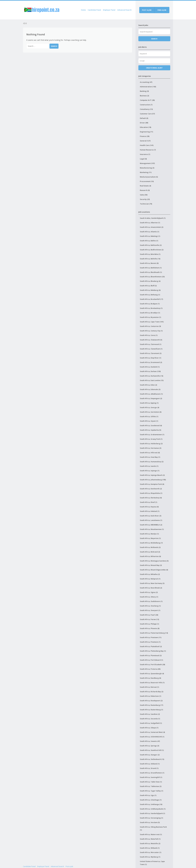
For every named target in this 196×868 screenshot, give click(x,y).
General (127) (145, 141)
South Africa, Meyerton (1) (150, 538)
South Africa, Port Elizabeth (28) (152, 664)
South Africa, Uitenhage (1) (151, 800)
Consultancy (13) (146, 109)
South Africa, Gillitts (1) (149, 416)
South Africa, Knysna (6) (149, 507)
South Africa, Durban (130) (150, 371)
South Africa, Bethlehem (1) (151, 268)
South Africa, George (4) (149, 407)
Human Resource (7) (148, 150)
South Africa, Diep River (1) (150, 358)
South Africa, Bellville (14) (150, 259)
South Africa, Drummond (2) (151, 362)
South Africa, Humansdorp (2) (152, 462)
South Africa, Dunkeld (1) (150, 367)
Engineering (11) (146, 132)
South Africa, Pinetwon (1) (150, 642)
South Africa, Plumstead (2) (151, 655)
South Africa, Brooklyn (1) (150, 313)
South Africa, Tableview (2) (151, 786)
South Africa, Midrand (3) (150, 552)
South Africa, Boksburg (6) (150, 290)
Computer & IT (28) (147, 100)
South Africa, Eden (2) (148, 385)
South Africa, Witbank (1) (150, 848)
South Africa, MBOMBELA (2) (151, 525)
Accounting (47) (146, 82)
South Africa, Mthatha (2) (150, 574)
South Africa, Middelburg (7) (151, 543)
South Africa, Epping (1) (149, 403)
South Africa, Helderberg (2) (151, 444)
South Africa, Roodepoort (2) (151, 701)
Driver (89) (144, 123)
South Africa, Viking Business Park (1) (153, 828)
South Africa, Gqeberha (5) (150, 430)
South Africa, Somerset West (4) (152, 732)
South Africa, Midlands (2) (150, 547)
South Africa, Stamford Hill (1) (152, 750)
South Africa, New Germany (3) (152, 583)
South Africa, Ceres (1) (149, 335)
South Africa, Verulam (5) (150, 822)
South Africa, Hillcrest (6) (150, 453)
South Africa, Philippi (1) (149, 624)
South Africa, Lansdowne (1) (151, 520)
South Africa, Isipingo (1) (150, 471)
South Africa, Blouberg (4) (150, 281)
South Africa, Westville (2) (150, 843)
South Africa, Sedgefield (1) (151, 723)
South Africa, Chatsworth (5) (151, 340)
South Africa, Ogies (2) (149, 592)
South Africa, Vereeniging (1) (151, 818)
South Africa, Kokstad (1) (150, 511)
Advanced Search (124, 10)
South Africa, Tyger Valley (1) (151, 791)
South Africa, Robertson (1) (150, 696)
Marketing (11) (146, 172)
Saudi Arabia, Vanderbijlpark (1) (153, 218)
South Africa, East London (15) (152, 380)
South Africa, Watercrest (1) (151, 834)
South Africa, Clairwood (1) (151, 344)
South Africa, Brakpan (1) (150, 304)
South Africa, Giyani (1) (149, 421)
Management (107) (147, 163)
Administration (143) (148, 87)
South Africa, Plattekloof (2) (151, 646)
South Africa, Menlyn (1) (149, 534)
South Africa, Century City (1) (151, 331)
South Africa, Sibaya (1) (149, 728)
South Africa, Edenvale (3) (150, 389)
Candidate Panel (94, 10)
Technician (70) (146, 204)
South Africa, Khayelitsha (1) (151, 493)
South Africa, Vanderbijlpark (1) (152, 813)
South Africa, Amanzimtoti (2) (152, 227)
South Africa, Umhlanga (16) (151, 804)
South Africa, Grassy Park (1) (151, 439)
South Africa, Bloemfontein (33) (152, 277)
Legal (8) (143, 159)
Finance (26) (145, 136)
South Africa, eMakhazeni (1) (151, 394)
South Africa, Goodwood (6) (151, 425)
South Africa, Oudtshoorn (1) (151, 601)
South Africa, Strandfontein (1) (152, 773)
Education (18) (145, 127)
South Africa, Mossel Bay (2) (151, 565)
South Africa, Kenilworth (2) (151, 489)
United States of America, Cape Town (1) (152, 863)
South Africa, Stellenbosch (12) (152, 759)
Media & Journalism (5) (149, 177)
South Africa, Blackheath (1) (151, 272)
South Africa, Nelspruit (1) (150, 579)
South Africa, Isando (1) (149, 466)
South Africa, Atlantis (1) (149, 232)
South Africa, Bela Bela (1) (150, 254)
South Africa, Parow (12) (149, 619)
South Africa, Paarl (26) (149, 615)
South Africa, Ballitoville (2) (151, 245)
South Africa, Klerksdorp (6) (151, 498)
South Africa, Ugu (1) (148, 795)
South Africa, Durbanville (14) (151, 376)
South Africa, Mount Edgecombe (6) (154, 570)
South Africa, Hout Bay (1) (150, 457)
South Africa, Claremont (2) (151, 353)
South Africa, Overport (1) (150, 610)
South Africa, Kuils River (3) (151, 516)
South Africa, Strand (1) (149, 768)
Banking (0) (144, 91)
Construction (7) (146, 105)
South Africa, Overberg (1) (150, 606)
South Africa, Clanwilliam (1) (151, 349)
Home (83, 10)
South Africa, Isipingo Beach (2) (152, 475)
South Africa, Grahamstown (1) (152, 435)
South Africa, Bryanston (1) (150, 317)
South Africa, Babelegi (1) (150, 236)
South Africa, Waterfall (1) (150, 839)
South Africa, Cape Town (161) (152, 322)
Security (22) (145, 199)
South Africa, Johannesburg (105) (153, 480)
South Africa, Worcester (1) (151, 852)
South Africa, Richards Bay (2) (152, 692)
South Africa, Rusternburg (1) (151, 710)
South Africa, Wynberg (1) (150, 857)
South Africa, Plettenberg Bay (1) (153, 651)
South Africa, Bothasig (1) (150, 295)
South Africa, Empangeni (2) (151, 398)
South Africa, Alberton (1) (150, 223)
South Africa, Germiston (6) (151, 412)
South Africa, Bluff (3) (148, 286)
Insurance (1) (145, 154)
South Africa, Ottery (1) (149, 597)
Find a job (162, 10)
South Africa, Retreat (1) (149, 687)
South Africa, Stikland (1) (150, 764)
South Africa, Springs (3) (149, 746)
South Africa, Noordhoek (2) (151, 588)
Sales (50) (144, 195)
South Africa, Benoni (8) (149, 263)
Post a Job (69, 866)
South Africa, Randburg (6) (150, 678)
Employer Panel (109, 10)
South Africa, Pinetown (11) (151, 637)
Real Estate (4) (145, 186)
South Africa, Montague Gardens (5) (154, 561)
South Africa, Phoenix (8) (150, 628)
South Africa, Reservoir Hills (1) (152, 683)
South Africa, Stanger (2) (150, 755)
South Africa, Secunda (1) (150, 719)
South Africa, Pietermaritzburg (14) (154, 633)
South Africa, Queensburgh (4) (152, 673)
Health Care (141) (147, 145)
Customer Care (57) (147, 114)
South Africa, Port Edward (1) (151, 660)
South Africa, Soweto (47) (150, 741)
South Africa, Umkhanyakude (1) (153, 809)
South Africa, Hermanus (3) (151, 448)
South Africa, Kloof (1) (148, 502)
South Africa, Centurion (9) (150, 326)
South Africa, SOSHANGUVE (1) (152, 737)
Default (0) (144, 118)
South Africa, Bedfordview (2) (152, 250)
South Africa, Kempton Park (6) (152, 484)
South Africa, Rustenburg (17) (151, 705)
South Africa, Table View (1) (151, 782)
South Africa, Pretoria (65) (150, 669)
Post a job (147, 10)
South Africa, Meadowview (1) (152, 529)
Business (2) (144, 96)
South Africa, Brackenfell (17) (151, 299)
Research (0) (145, 190)
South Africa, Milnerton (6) (150, 556)
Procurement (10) (147, 181)
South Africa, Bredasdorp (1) (151, 308)
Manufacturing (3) (147, 168)
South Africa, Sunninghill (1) (151, 777)
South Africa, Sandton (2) (150, 714)
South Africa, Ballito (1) (149, 241)
